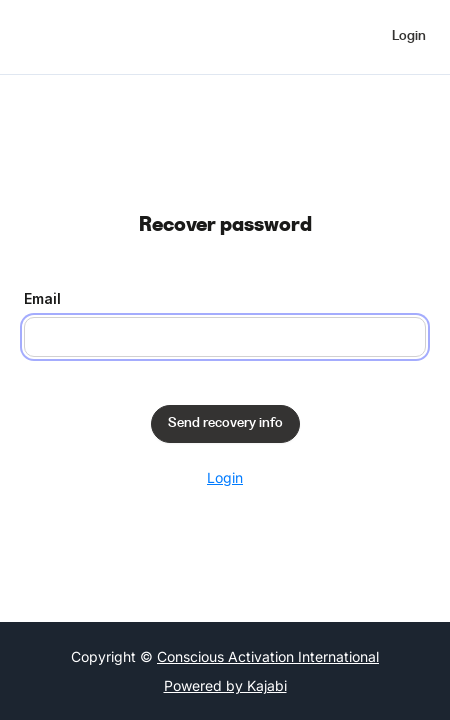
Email (42, 298)
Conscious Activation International (268, 656)
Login (225, 477)
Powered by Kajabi (225, 685)
